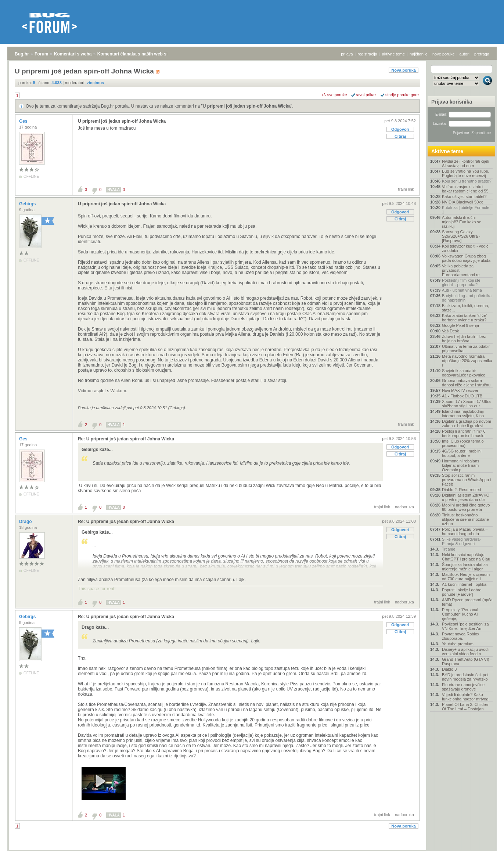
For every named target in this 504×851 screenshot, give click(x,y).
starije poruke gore (402, 95)
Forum (41, 54)
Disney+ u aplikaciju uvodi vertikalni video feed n (465, 652)
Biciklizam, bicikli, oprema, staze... (465, 308)
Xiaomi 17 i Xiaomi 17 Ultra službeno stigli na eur (466, 404)
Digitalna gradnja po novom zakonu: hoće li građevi (467, 423)
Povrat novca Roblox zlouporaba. (461, 636)
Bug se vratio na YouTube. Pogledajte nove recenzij (466, 173)
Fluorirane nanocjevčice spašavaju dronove (463, 687)
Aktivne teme (447, 151)
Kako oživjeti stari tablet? (464, 196)
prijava (347, 54)
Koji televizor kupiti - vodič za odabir (465, 248)
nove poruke (444, 54)
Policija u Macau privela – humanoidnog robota (465, 531)
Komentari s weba (73, 54)
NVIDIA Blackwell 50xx (462, 202)
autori (465, 54)
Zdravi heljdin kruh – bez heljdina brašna (464, 339)
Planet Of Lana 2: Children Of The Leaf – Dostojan (466, 707)
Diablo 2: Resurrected (461, 490)
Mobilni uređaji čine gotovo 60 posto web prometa (466, 507)
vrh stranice (484, 840)
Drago (26, 522)
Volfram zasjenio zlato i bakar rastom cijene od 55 (465, 189)
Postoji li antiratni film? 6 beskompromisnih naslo (464, 433)
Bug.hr (22, 54)
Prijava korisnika (452, 102)
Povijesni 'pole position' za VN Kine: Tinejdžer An (465, 626)
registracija (368, 54)
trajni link (406, 189)
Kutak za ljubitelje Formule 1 (466, 210)
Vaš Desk (450, 331)
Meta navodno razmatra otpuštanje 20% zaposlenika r (467, 361)
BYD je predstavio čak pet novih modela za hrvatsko (465, 677)
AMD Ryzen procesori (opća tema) (467, 602)
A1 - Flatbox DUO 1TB (462, 396)
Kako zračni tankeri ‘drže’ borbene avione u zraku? (464, 318)
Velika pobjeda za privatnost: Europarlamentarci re (461, 270)
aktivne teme (393, 54)
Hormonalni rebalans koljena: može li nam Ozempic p (461, 465)
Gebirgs (28, 204)
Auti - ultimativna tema (462, 290)
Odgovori (400, 129)
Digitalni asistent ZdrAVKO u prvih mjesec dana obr (466, 497)
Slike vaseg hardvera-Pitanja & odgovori (461, 541)
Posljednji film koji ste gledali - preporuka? (461, 282)
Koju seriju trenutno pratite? (467, 181)
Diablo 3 (449, 669)
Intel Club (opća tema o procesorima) (463, 443)
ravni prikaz (366, 95)
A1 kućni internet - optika (464, 584)
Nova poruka (404, 70)
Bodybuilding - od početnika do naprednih (467, 298)
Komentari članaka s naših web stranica (139, 54)
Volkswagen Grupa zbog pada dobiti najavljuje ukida (466, 258)
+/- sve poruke (334, 95)
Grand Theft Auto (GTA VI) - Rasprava (467, 661)
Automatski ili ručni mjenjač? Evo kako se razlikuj (462, 222)
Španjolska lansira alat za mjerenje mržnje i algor (465, 567)
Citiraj (400, 136)
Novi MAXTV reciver (460, 390)
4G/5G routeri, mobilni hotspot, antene (462, 453)
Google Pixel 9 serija (460, 325)
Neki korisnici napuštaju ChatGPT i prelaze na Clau (466, 557)
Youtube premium (458, 644)
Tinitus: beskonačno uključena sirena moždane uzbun (465, 519)
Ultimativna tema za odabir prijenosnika (466, 349)
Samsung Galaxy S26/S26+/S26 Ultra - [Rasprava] (461, 236)
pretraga (482, 54)
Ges (24, 121)
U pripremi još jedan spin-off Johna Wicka (247, 106)
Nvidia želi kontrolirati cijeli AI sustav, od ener (465, 163)
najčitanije (419, 54)
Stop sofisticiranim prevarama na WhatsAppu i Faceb (466, 480)
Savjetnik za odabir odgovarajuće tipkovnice (464, 373)
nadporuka (404, 507)
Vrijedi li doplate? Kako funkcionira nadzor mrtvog (465, 697)
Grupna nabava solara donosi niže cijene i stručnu (466, 383)
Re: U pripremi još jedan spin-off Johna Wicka (126, 439)
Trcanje (449, 549)
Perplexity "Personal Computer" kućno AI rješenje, (460, 614)
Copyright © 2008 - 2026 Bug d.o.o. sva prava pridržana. (252, 849)
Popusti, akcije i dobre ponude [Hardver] (462, 592)
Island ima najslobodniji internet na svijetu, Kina (463, 414)
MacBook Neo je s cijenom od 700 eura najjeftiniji (466, 577)
